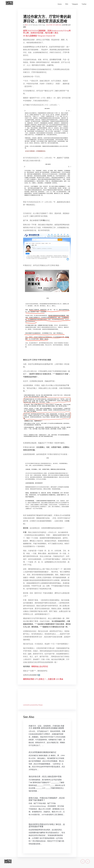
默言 (26, 25)
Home (60, 4)
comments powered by (33, 705)
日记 (48, 25)
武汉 (60, 25)
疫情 (57, 25)
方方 (54, 25)
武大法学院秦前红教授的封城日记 (42, 752)
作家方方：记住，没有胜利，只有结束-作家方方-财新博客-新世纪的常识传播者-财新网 (46, 727)
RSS (67, 4)
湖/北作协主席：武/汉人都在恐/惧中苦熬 (45, 776)
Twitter (84, 4)
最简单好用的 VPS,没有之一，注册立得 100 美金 (43, 679)
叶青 (51, 25)
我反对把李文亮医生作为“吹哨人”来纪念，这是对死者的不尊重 (47, 825)
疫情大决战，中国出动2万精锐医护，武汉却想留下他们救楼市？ (47, 799)
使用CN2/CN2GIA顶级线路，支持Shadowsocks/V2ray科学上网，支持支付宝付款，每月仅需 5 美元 (47, 32)
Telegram (75, 4)
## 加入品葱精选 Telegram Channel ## (39, 36)
